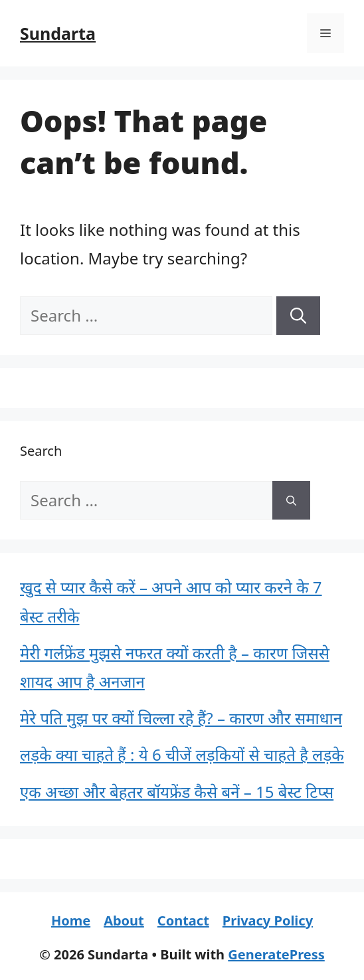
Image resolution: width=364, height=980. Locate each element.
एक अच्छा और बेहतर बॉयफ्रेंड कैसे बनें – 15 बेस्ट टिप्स (177, 792)
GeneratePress (276, 954)
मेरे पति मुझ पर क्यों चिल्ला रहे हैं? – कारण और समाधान (181, 718)
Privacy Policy (268, 921)
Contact (183, 921)
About (124, 921)
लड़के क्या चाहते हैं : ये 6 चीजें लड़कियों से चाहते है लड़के (182, 754)
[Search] (298, 316)
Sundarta (58, 33)
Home (71, 921)
